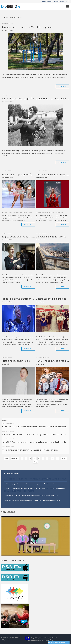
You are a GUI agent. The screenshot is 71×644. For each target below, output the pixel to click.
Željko (11, 30)
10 (53, 458)
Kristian (43, 240)
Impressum (50, 2)
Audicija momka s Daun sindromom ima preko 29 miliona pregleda (30, 450)
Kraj (35, 462)
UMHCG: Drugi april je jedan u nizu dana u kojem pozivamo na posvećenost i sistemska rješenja (30, 484)
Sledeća (64, 458)
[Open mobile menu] (68, 7)
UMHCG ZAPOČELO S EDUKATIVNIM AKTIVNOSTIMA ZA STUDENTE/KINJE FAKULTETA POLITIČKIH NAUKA (31, 496)
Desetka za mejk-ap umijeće (51, 299)
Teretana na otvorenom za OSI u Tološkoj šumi (27, 27)
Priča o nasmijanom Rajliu (16, 361)
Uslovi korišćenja (58, 2)
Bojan (11, 302)
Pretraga (68, 1)
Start (6, 458)
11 (57, 458)
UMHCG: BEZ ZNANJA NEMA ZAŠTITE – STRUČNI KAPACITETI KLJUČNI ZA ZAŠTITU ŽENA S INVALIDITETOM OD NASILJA (35, 479)
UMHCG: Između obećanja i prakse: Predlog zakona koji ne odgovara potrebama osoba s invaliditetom (32, 501)
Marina (42, 302)
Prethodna (15, 458)
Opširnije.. (62, 86)
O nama (44, 2)
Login (65, 2)
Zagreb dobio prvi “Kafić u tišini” (19, 237)
